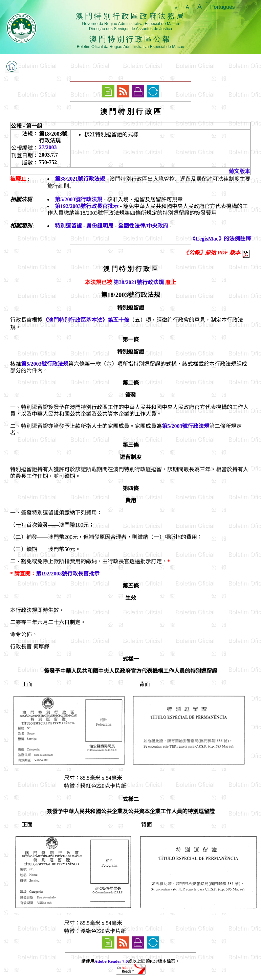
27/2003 (48, 147)
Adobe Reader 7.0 (111, 961)
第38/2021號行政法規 (80, 179)
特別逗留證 (68, 226)
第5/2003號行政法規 (79, 199)
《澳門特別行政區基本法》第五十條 (86, 320)
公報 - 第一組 (27, 126)
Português (223, 7)
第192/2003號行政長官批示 (87, 206)
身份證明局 (100, 226)
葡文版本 (239, 171)
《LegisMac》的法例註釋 (221, 239)
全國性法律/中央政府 (143, 226)
